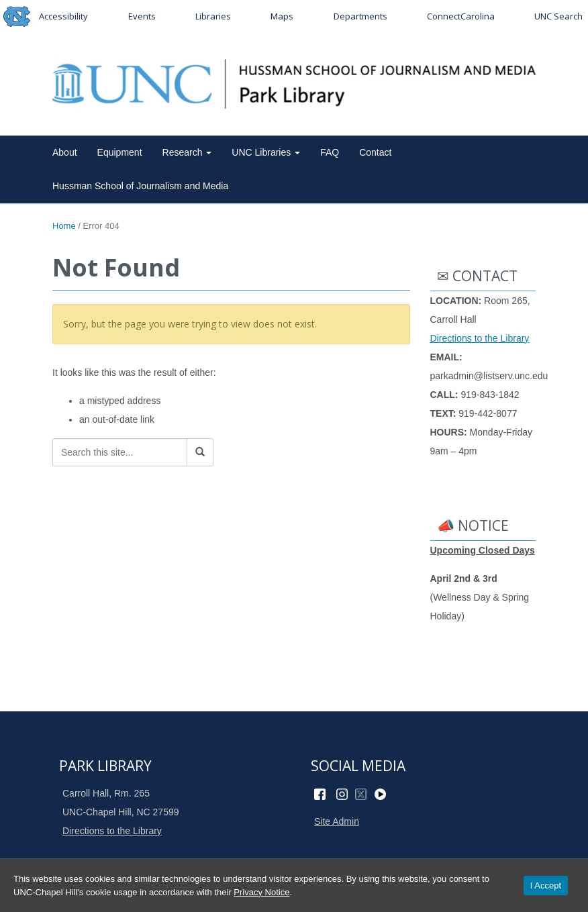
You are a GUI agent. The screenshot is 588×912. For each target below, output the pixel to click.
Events (142, 16)
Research (187, 152)
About (65, 152)
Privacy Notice (261, 892)
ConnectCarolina (461, 16)
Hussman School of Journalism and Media (140, 186)
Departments (360, 16)
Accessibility (63, 16)
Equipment (120, 152)
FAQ (330, 152)
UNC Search (558, 16)
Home (64, 226)
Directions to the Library (480, 338)
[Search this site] (120, 452)
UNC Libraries (266, 152)
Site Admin (337, 821)
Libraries (213, 16)
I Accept (546, 885)
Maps (282, 16)
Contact (375, 152)
